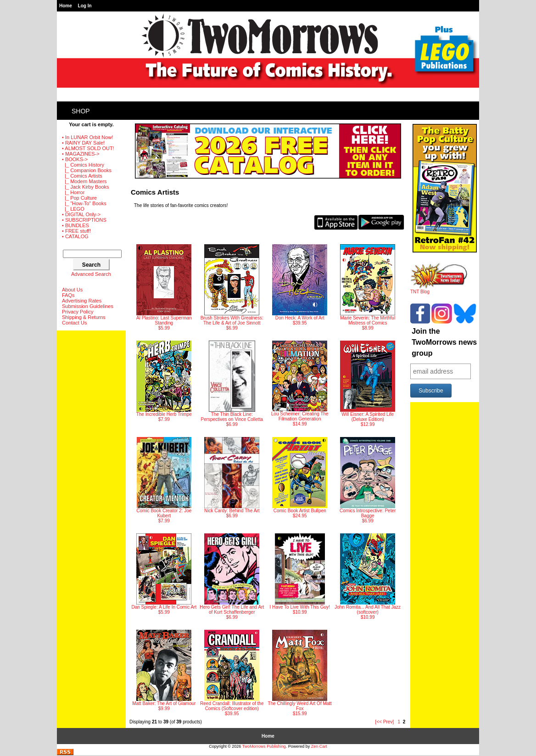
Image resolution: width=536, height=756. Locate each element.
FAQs (68, 295)
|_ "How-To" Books (84, 203)
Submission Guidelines (88, 306)
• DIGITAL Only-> (81, 214)
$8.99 (368, 287)
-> (75, 159)
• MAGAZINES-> (81, 154)
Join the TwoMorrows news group (444, 342)
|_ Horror (73, 192)
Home (66, 6)
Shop (81, 111)
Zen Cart (319, 746)
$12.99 (368, 384)
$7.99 (164, 381)
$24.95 (300, 478)
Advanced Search (91, 274)
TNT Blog (439, 290)
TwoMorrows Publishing (264, 746)
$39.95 (300, 285)
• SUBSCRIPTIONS (84, 220)
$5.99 (164, 287)
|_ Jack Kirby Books (86, 187)
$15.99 (300, 673)
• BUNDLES (75, 225)
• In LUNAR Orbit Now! (87, 137)
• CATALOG (75, 236)
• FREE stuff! (76, 231)
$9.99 (164, 670)
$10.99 (300, 574)
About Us (72, 290)
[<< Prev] (385, 722)
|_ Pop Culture (79, 198)
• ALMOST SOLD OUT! (88, 148)
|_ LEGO (73, 209)
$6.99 (232, 287)
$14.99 (300, 384)
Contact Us (74, 323)
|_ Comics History (83, 165)
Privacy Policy (78, 312)
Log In (85, 6)
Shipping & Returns (84, 317)
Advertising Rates (82, 301)
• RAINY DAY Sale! (83, 143)
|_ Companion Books (87, 170)
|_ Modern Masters (84, 181)
